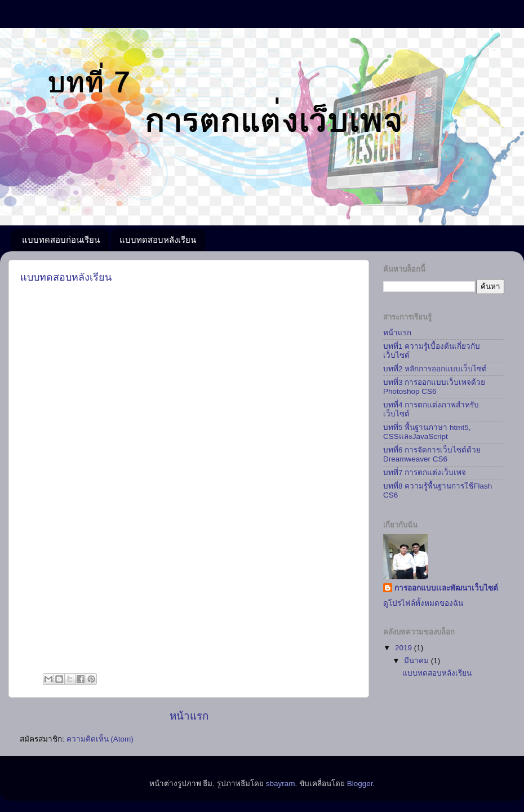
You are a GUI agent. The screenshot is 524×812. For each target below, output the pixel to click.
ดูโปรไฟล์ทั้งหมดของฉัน (423, 603)
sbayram (281, 784)
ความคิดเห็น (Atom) (100, 739)
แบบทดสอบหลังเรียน (158, 240)
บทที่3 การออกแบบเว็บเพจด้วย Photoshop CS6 (434, 387)
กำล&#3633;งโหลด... (189, 480)
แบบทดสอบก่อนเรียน (61, 240)
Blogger (360, 784)
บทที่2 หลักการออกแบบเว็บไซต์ (435, 369)
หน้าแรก (189, 716)
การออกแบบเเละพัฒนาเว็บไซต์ (446, 588)
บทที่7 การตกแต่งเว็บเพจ (425, 472)
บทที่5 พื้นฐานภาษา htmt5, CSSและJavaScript (427, 432)
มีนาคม (418, 661)
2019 (405, 648)
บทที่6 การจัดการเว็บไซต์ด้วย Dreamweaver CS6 (432, 454)
